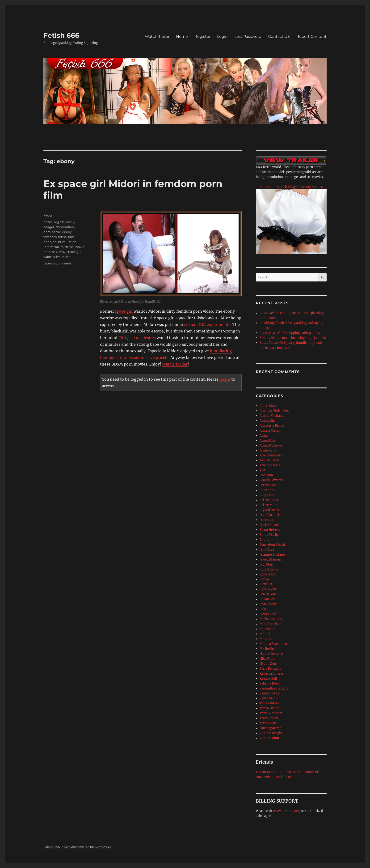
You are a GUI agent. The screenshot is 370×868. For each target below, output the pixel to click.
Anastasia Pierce (272, 426)
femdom (50, 237)
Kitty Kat (266, 584)
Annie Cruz (268, 450)
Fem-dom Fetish (272, 545)
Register (202, 36)
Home (182, 36)
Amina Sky (268, 421)
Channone (267, 490)
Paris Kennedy (270, 669)
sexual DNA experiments (207, 324)
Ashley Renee (270, 460)
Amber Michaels (272, 416)
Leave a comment (57, 263)
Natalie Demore (271, 654)
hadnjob (50, 242)
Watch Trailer (157, 36)
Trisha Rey (268, 723)
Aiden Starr (268, 406)
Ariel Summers (271, 455)
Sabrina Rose (269, 683)
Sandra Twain (270, 693)
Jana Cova (267, 550)
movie (79, 247)
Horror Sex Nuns (269, 772)
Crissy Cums (269, 500)
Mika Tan (267, 639)
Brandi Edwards (271, 480)
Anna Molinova (271, 445)
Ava (262, 470)
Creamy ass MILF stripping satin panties (290, 333)
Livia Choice (269, 604)
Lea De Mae (268, 594)
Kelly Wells (268, 574)
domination (65, 227)
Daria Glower (269, 525)
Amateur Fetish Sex (274, 411)
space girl (124, 311)
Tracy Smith (269, 718)
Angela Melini (270, 431)
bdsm (48, 222)
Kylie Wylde (268, 589)
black (70, 222)
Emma (264, 540)
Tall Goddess (269, 703)
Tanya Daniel (269, 708)
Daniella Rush (270, 515)
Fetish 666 (61, 35)
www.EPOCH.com (286, 811)
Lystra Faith (269, 614)
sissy (62, 252)
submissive (52, 257)
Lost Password (248, 36)
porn (47, 252)
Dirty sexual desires (137, 338)
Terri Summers (271, 713)
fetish (63, 237)
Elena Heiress (270, 530)
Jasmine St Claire (272, 555)
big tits (59, 222)
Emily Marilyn (270, 535)
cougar (49, 227)
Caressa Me (268, 485)
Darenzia (266, 520)
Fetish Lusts (285, 777)
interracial (51, 247)
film (71, 237)
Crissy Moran (270, 505)
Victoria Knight (271, 733)
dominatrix (52, 232)
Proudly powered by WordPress (88, 847)
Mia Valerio (268, 629)
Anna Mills (268, 440)
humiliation (67, 242)
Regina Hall (268, 679)
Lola (263, 609)
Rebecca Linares (272, 674)
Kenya (264, 579)
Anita (264, 436)
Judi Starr (267, 564)
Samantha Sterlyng (274, 688)
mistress (67, 247)
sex (55, 252)
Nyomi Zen (268, 664)
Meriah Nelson (271, 624)
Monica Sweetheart (274, 644)
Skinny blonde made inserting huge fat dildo (293, 338)
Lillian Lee (267, 599)
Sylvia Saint (268, 698)
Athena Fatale (270, 465)
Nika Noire (267, 659)
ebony (67, 232)
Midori (48, 215)
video (66, 257)
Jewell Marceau (271, 560)
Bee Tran (266, 475)
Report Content (311, 36)
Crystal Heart (269, 510)
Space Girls (293, 772)
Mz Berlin (267, 649)
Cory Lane (267, 495)
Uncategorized (271, 728)
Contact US (279, 36)
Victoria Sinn (269, 738)
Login (222, 36)
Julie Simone (269, 569)
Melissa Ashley (271, 619)
